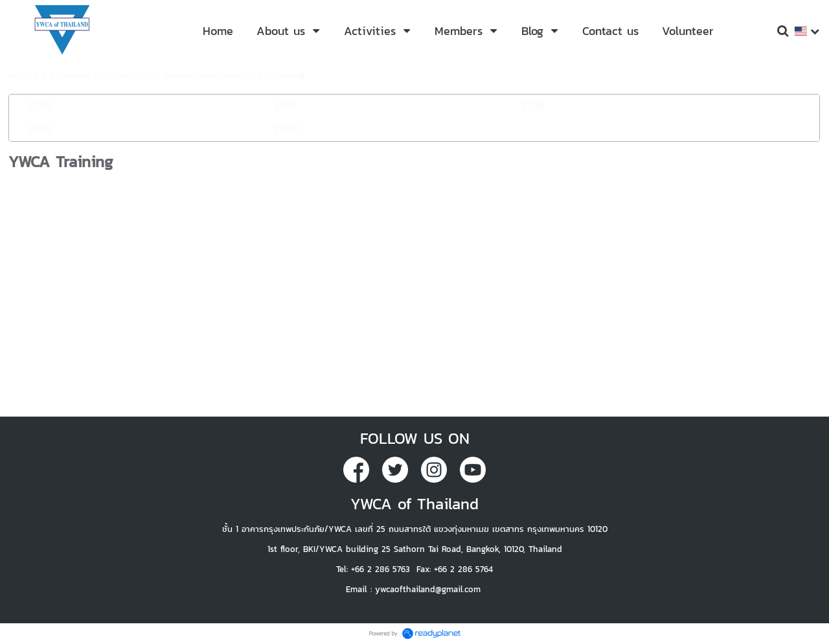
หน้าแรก (23, 75)
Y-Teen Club (127, 75)
